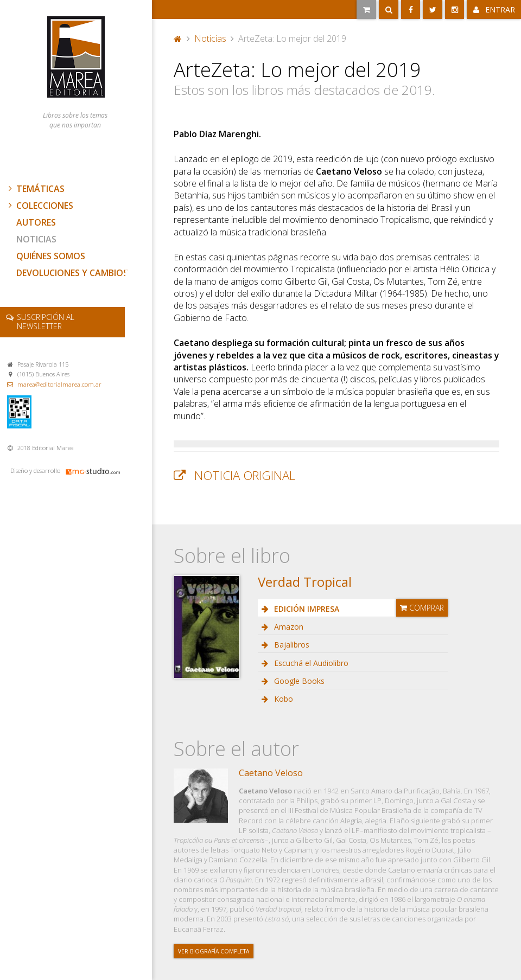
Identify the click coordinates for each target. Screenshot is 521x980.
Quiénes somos (51, 256)
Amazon (288, 627)
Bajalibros (291, 645)
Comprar (422, 608)
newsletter (46, 322)
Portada (178, 39)
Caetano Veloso (271, 773)
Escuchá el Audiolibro (310, 663)
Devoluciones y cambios (72, 273)
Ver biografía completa (214, 951)
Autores (36, 222)
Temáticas (35, 189)
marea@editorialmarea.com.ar (59, 384)
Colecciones (40, 206)
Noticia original (245, 475)
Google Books (298, 681)
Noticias (36, 239)
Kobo (282, 699)
